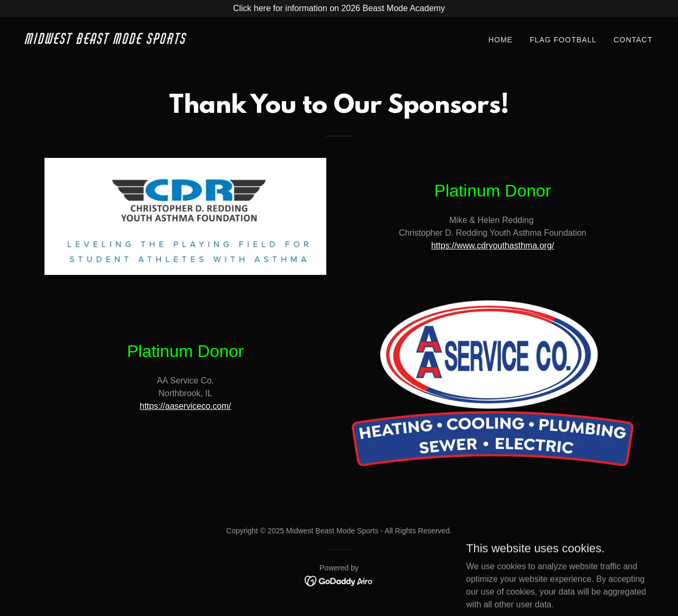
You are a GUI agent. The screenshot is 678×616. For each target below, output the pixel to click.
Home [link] (501, 40)
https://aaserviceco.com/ (186, 406)
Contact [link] (633, 40)
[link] (178, 41)
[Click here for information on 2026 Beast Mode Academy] (339, 8)
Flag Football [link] (563, 40)
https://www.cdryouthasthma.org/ (493, 245)
